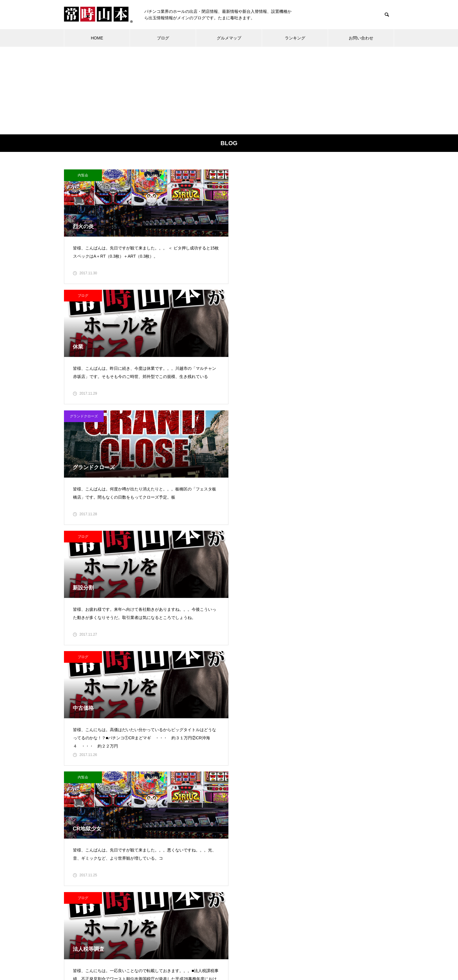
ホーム (138, 954)
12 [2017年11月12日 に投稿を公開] (268, 861)
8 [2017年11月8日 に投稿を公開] (216, 861)
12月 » (205, 905)
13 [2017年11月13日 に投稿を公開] (190, 873)
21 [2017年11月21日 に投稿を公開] (203, 885)
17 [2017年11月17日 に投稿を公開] (242, 873)
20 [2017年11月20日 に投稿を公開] (190, 885)
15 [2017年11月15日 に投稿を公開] (216, 873)
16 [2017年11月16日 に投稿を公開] (229, 873)
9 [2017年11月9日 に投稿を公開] (229, 861)
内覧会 (83, 175)
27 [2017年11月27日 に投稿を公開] (190, 897)
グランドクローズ (311, 175)
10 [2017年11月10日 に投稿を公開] (242, 861)
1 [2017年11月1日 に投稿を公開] (216, 849)
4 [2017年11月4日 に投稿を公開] (255, 849)
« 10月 (189, 905)
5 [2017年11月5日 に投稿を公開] (268, 849)
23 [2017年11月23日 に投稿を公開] (229, 885)
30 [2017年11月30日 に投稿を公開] (229, 897)
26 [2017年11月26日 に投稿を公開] (268, 885)
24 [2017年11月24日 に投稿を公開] (242, 885)
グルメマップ (229, 38)
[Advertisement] (229, 91)
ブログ (163, 38)
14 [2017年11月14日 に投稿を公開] (203, 873)
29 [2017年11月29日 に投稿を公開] (216, 897)
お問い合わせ (361, 38)
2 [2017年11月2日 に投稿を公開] (229, 849)
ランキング (295, 38)
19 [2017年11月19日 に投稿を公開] (268, 873)
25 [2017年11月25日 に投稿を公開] (255, 885)
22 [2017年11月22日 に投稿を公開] (216, 885)
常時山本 (115, 866)
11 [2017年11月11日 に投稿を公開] (255, 861)
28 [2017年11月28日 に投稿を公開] (203, 897)
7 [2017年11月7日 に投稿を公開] (203, 861)
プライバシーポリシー (269, 954)
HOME (97, 38)
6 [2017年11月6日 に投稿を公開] (190, 861)
